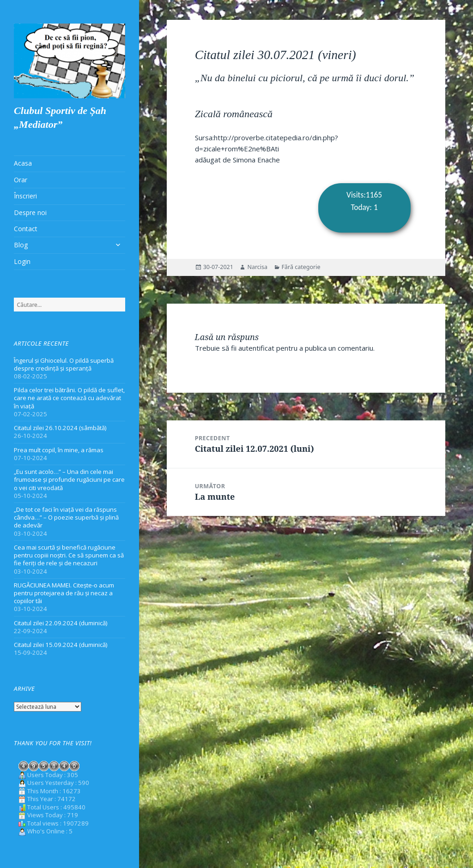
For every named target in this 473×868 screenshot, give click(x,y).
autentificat (256, 348)
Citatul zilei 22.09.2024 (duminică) (61, 623)
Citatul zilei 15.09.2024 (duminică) (61, 645)
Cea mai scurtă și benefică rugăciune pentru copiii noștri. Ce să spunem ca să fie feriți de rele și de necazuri (69, 555)
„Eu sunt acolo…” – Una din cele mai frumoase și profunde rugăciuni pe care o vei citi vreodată (69, 479)
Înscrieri (25, 196)
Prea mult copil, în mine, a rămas (59, 450)
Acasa (23, 163)
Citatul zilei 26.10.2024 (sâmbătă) (60, 428)
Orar (21, 180)
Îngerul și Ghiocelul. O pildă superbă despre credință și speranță (64, 364)
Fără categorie (301, 267)
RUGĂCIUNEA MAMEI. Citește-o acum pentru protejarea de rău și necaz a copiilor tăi (64, 593)
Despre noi (30, 213)
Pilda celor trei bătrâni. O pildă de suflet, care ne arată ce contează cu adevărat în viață (69, 398)
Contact (26, 229)
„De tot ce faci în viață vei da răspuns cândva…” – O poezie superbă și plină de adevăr (66, 517)
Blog (21, 245)
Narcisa (257, 267)
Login (22, 261)
